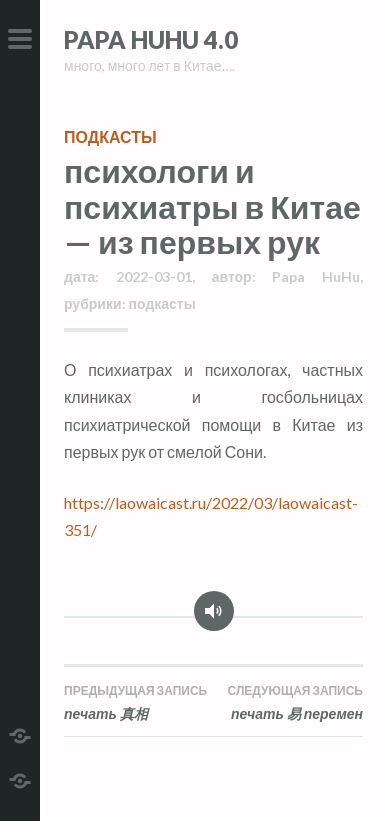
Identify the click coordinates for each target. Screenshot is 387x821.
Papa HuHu (316, 276)
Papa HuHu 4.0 (151, 39)
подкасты (110, 136)
